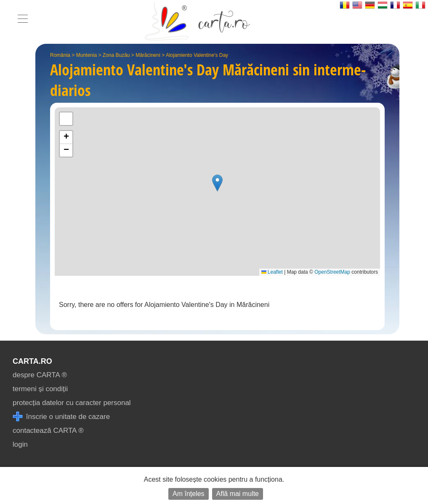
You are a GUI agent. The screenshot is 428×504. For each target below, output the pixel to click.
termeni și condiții (40, 389)
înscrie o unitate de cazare (61, 417)
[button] (217, 183)
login (20, 444)
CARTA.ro (32, 361)
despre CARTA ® (40, 375)
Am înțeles (189, 494)
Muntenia (86, 55)
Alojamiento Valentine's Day (197, 55)
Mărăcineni (148, 55)
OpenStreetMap (332, 272)
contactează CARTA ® (48, 431)
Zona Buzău (116, 55)
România (60, 55)
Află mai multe (238, 494)
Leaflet (272, 272)
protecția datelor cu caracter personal (72, 403)
